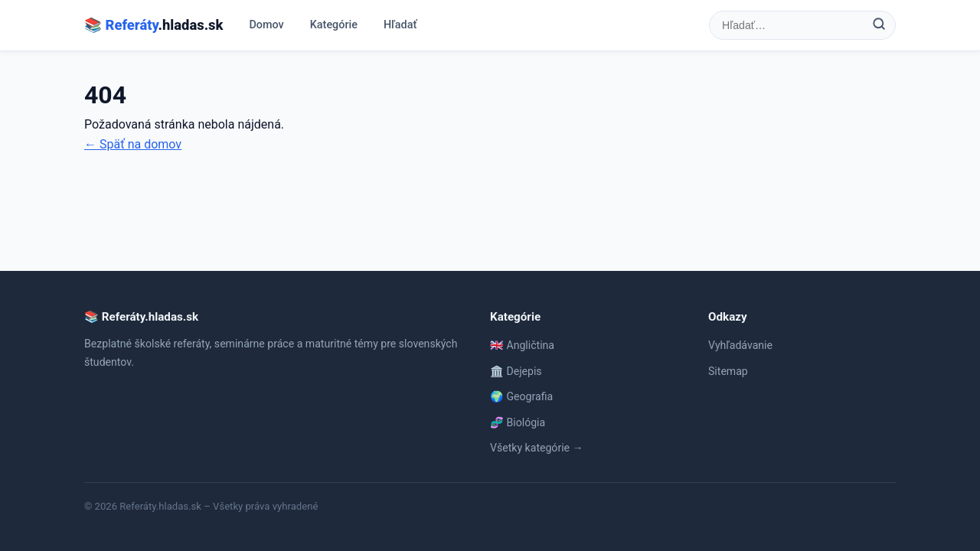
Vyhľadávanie (740, 345)
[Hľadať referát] (786, 25)
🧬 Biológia (518, 422)
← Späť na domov (133, 144)
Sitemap (728, 371)
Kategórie (334, 25)
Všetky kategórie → (537, 448)
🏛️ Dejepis (516, 371)
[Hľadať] (879, 25)
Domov (266, 25)
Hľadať (400, 25)
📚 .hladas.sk (154, 25)
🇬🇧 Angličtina (522, 345)
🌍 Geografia (521, 396)
